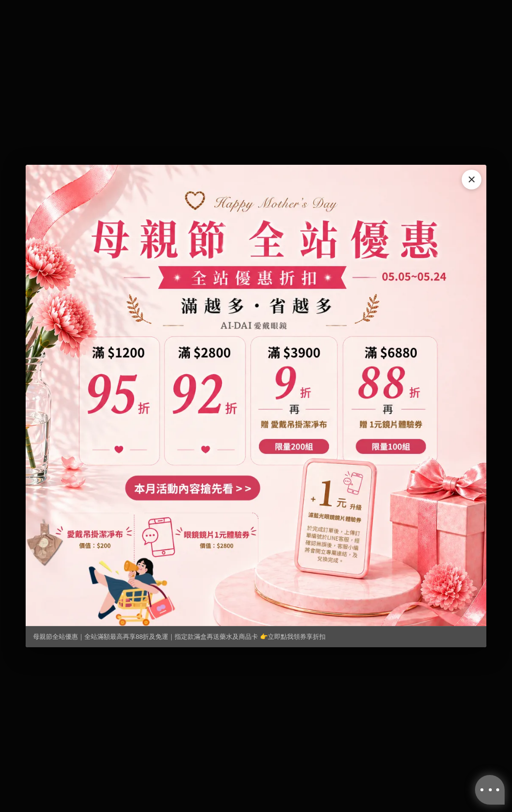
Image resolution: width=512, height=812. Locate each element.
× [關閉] (472, 179)
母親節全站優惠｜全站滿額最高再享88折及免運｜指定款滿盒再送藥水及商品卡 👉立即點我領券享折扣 (179, 637)
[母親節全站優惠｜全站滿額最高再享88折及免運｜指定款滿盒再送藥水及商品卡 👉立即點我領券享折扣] (256, 395)
